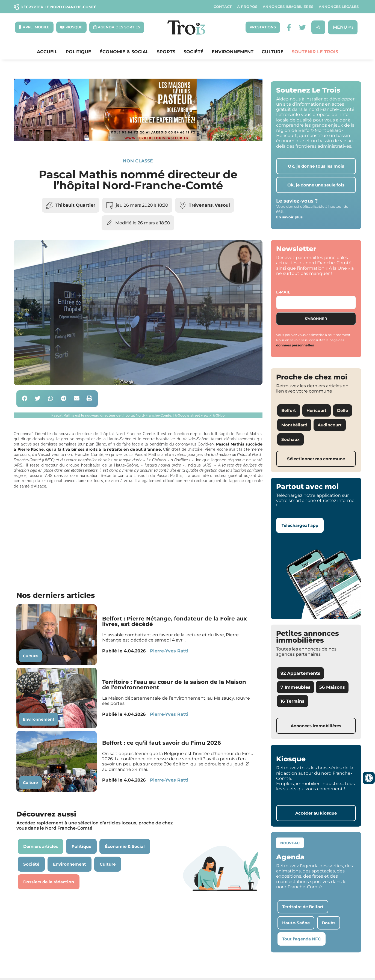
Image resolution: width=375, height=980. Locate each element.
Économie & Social (124, 52)
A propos (247, 7)
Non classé (138, 161)
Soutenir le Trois (315, 52)
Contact (223, 7)
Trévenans (201, 205)
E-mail (283, 292)
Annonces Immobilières (288, 7)
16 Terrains (293, 701)
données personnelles (295, 345)
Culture (273, 52)
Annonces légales (339, 7)
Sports (166, 52)
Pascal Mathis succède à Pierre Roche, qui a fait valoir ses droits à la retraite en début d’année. (138, 447)
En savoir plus (289, 217)
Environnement (233, 52)
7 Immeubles (296, 687)
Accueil (47, 52)
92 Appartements (300, 673)
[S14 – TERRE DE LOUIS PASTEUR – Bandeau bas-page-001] (138, 139)
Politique (78, 52)
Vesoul (222, 205)
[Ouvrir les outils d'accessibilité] (369, 778)
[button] (25, 399)
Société (194, 52)
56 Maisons (332, 687)
